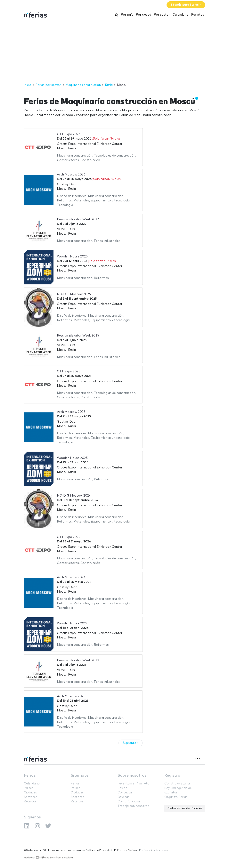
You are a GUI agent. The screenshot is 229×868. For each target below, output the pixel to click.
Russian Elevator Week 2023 (78, 660)
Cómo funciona (129, 802)
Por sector (162, 15)
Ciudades (30, 793)
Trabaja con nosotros (133, 806)
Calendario (180, 15)
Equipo (123, 788)
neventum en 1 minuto (133, 784)
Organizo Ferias (176, 797)
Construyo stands (178, 784)
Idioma (199, 758)
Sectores (31, 797)
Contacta (125, 793)
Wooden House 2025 (72, 458)
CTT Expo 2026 (69, 134)
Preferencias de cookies (154, 850)
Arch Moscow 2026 (71, 175)
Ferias (30, 776)
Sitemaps (80, 776)
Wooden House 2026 (72, 257)
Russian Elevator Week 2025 (78, 336)
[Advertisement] (114, 51)
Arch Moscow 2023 (71, 696)
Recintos (198, 15)
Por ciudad (143, 15)
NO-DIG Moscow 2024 (74, 496)
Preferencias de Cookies (184, 808)
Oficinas (123, 797)
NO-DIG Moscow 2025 (74, 294)
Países (29, 788)
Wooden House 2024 (72, 624)
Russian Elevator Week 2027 (78, 219)
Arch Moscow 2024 (71, 577)
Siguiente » (131, 743)
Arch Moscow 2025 (71, 412)
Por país (127, 15)
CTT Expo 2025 (69, 372)
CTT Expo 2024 (69, 537)
